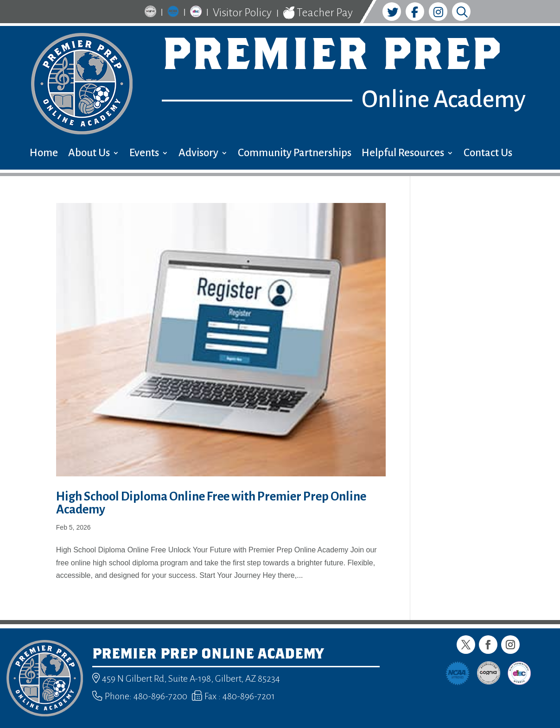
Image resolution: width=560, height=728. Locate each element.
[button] (466, 645)
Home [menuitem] (44, 154)
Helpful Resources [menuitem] (403, 154)
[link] (150, 13)
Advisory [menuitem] (198, 154)
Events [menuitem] (144, 154)
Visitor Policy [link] (242, 13)
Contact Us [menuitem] (488, 154)
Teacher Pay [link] (318, 13)
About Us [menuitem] (89, 154)
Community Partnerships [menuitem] (295, 154)
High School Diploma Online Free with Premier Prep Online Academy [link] (211, 503)
